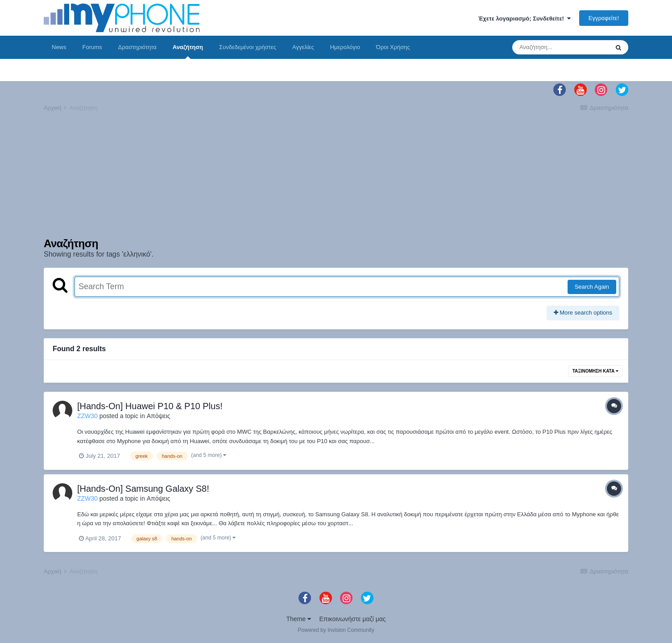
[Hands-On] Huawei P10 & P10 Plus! (150, 406)
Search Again (592, 287)
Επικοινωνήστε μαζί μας (353, 619)
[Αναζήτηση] (560, 47)
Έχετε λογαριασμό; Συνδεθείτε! (524, 19)
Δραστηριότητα (137, 47)
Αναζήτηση (188, 51)
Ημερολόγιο (345, 47)
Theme (298, 619)
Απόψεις (159, 416)
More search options (583, 313)
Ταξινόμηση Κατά (595, 371)
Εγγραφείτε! (604, 18)
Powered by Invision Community (336, 630)
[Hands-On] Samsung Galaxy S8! (143, 489)
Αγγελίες (303, 47)
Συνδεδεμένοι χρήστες (248, 47)
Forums (92, 47)
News (59, 47)
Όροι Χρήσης (393, 47)
